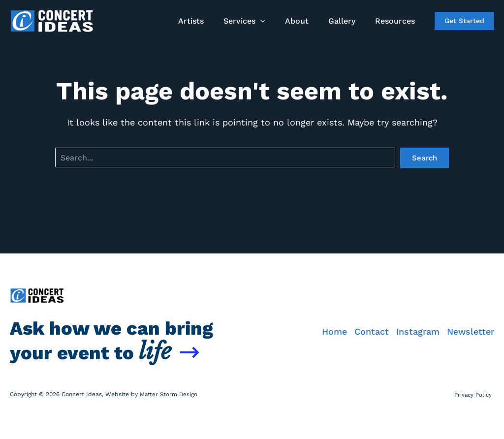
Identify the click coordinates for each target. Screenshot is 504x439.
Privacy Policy (475, 394)
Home (312, 319)
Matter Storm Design (169, 394)
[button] (274, 21)
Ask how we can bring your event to (116, 327)
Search (425, 158)
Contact (357, 319)
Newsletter (471, 319)
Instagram (410, 319)
